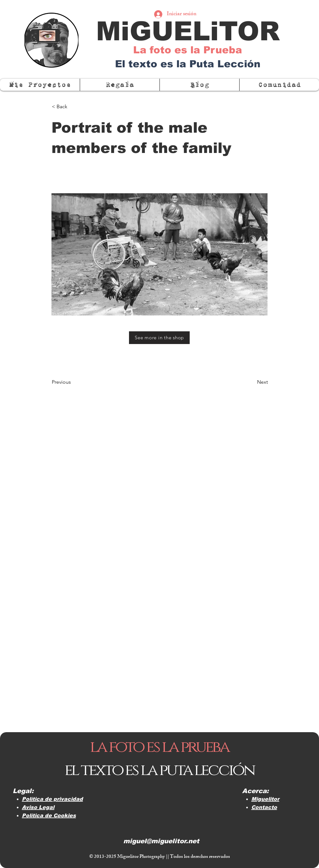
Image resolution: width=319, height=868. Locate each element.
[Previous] (73, 382)
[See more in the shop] (159, 338)
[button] (279, 85)
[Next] (252, 382)
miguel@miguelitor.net (161, 841)
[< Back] (73, 107)
